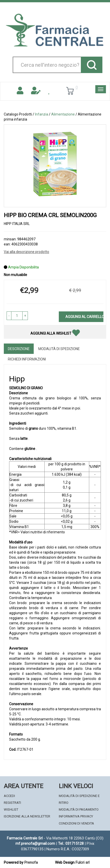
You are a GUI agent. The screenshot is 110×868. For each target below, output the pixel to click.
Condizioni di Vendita (76, 823)
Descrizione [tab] (19, 349)
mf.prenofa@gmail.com (35, 843)
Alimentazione (63, 114)
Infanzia (42, 114)
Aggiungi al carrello (84, 317)
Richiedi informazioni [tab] (27, 359)
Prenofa (31, 862)
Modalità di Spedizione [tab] (59, 349)
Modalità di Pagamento (79, 809)
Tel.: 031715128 (71, 843)
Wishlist (11, 809)
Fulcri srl (82, 862)
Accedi (9, 796)
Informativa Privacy (76, 816)
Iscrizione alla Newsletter (27, 816)
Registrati (12, 803)
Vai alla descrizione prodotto (26, 252)
